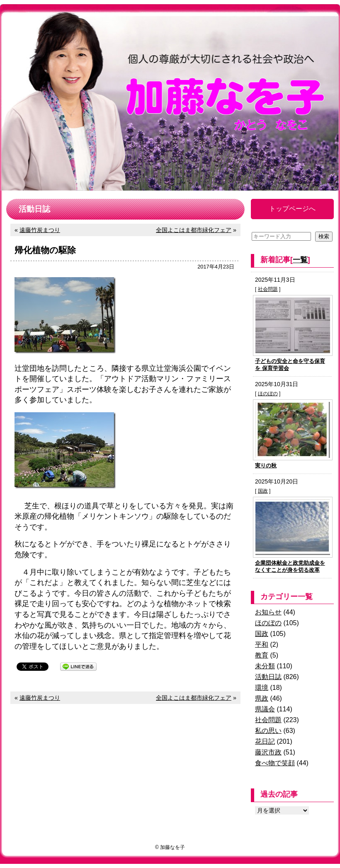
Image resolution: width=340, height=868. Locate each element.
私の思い (268, 731)
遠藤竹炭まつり (40, 230)
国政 (263, 491)
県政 (262, 698)
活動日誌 (268, 677)
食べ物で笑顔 (275, 763)
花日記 (265, 741)
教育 (262, 655)
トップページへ (292, 209)
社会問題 (268, 289)
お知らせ (268, 612)
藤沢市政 (268, 752)
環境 (262, 688)
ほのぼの (268, 394)
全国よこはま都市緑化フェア (194, 230)
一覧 (300, 260)
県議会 (265, 709)
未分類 (265, 666)
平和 (262, 644)
